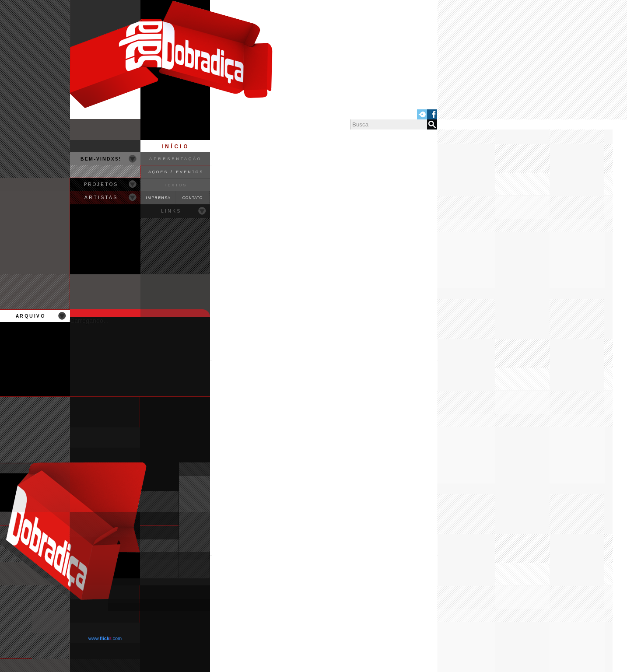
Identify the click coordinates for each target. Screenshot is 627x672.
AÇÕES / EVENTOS (176, 172)
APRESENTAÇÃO (175, 159)
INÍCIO (175, 147)
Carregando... (89, 321)
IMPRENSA (158, 198)
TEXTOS (175, 185)
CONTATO (193, 198)
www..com (105, 638)
